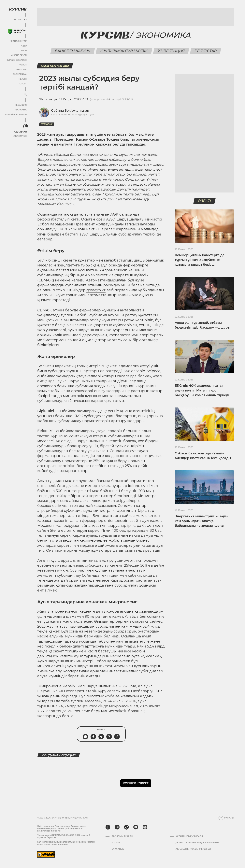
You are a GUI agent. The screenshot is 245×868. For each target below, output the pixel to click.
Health (23, 79)
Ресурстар (205, 51)
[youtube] (136, 827)
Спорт (23, 84)
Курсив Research (17, 60)
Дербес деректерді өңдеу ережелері (197, 843)
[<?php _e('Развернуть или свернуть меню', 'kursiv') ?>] (25, 126)
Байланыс (118, 849)
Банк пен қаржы (72, 51)
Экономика (20, 74)
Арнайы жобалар (16, 114)
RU (14, 20)
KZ (25, 20)
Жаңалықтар (19, 41)
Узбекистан (20, 136)
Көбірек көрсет (136, 783)
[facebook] (108, 827)
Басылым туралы (122, 836)
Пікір (24, 51)
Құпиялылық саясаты (189, 836)
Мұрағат (117, 843)
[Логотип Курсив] (18, 9)
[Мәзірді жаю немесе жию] (25, 94)
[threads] (145, 827)
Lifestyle (21, 70)
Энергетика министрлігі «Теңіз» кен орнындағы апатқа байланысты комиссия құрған (202, 521)
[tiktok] (126, 827)
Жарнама (21, 110)
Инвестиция (171, 51)
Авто (24, 46)
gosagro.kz (96, 290)
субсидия (47, 124)
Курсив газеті (19, 55)
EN (20, 20)
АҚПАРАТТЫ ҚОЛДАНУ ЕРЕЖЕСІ (193, 849)
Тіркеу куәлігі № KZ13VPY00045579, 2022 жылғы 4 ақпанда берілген (64, 836)
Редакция (21, 105)
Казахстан (20, 132)
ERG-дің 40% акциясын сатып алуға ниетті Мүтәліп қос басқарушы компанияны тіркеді (202, 390)
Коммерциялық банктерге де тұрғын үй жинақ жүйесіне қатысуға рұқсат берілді (200, 260)
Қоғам (23, 65)
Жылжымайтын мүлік (124, 51)
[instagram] (117, 827)
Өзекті (204, 201)
